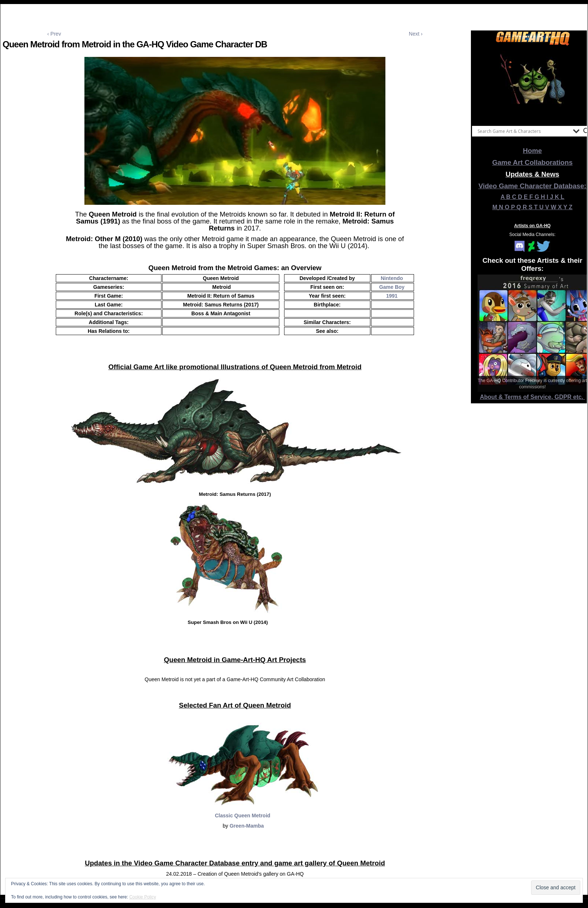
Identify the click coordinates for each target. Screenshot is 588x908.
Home (533, 151)
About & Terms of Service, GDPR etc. (533, 397)
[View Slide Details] (533, 84)
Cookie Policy (143, 897)
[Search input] (523, 131)
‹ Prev (54, 34)
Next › (416, 34)
